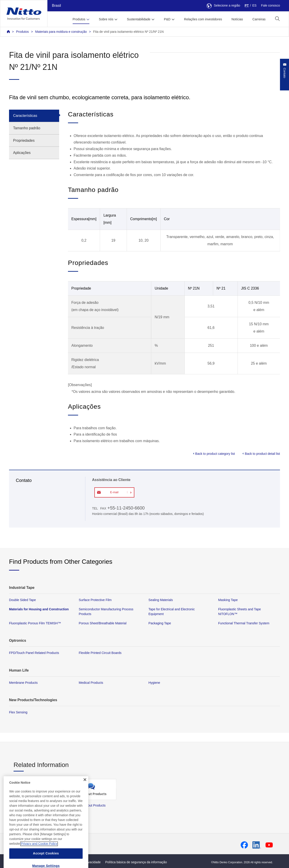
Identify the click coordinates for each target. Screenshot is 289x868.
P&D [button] (167, 19)
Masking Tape (228, 600)
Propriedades (24, 140)
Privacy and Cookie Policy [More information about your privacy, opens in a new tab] (39, 851)
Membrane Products (23, 683)
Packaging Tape (160, 623)
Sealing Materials (161, 600)
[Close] (85, 788)
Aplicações (22, 153)
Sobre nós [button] (106, 19)
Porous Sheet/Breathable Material (103, 623)
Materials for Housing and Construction (39, 609)
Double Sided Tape (22, 600)
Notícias (237, 19)
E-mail (114, 492)
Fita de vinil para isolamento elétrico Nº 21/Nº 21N (128, 32)
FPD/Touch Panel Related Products (34, 653)
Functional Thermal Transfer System (244, 623)
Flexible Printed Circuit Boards (100, 653)
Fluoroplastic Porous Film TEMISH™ (35, 623)
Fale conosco (270, 5)
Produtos (22, 32)
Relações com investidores (203, 19)
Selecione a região (223, 5)
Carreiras (259, 19)
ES (254, 5)
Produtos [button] (79, 19)
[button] (277, 19)
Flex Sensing (18, 712)
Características (25, 116)
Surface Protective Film (95, 600)
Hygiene (154, 683)
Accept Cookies (46, 861)
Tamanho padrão (27, 128)
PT (247, 5)
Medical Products (91, 683)
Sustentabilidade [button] (139, 19)
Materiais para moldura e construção (61, 32)
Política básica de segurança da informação (136, 862)
